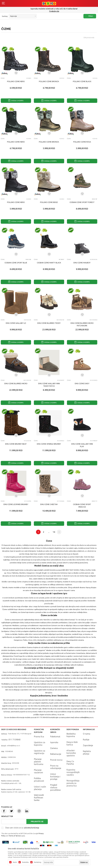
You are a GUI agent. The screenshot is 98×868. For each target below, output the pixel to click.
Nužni (15, 862)
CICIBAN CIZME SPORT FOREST (82, 202)
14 (54, 532)
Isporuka (54, 742)
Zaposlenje (88, 745)
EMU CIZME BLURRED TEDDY (49, 323)
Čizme (3, 78)
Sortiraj (5, 16)
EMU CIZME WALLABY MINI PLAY (82, 445)
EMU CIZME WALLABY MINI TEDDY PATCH (49, 385)
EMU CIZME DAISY (82, 384)
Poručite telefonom (49, 9)
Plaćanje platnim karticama (39, 762)
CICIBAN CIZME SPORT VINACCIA (82, 506)
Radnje (86, 740)
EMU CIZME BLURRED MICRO (16, 384)
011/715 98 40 (49, 11)
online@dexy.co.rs (87, 717)
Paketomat (55, 737)
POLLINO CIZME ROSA (82, 142)
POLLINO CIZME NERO (16, 81)
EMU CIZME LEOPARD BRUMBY (16, 504)
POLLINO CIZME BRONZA (49, 81)
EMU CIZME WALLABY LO (16, 323)
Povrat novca (56, 760)
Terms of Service (15, 836)
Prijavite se (37, 821)
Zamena (54, 748)
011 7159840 (14, 740)
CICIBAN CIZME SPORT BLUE (16, 263)
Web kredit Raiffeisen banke (39, 798)
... (49, 532)
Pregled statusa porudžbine (55, 787)
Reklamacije (56, 754)
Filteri (89, 16)
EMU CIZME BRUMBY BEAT (16, 444)
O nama (87, 734)
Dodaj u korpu (16, 101)
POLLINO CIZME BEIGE (49, 202)
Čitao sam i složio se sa (22, 828)
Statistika (25, 862)
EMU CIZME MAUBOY (82, 263)
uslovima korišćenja (31, 828)
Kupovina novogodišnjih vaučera (73, 772)
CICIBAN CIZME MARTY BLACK (49, 263)
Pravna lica (39, 737)
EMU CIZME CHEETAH (49, 504)
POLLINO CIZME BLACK (82, 81)
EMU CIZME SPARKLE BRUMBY (49, 444)
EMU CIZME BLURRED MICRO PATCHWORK (82, 324)
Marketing (38, 862)
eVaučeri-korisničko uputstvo (71, 753)
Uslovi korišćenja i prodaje (55, 777)
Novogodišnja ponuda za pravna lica (73, 783)
